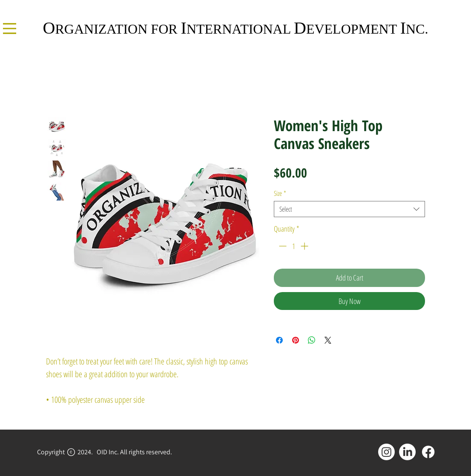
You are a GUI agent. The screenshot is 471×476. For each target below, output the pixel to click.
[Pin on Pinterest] (296, 340)
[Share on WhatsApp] (312, 340)
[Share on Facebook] (279, 340)
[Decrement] (282, 246)
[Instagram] (386, 452)
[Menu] (10, 29)
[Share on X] (328, 340)
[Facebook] (428, 452)
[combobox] (349, 209)
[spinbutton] (293, 246)
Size (280, 193)
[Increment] (305, 246)
